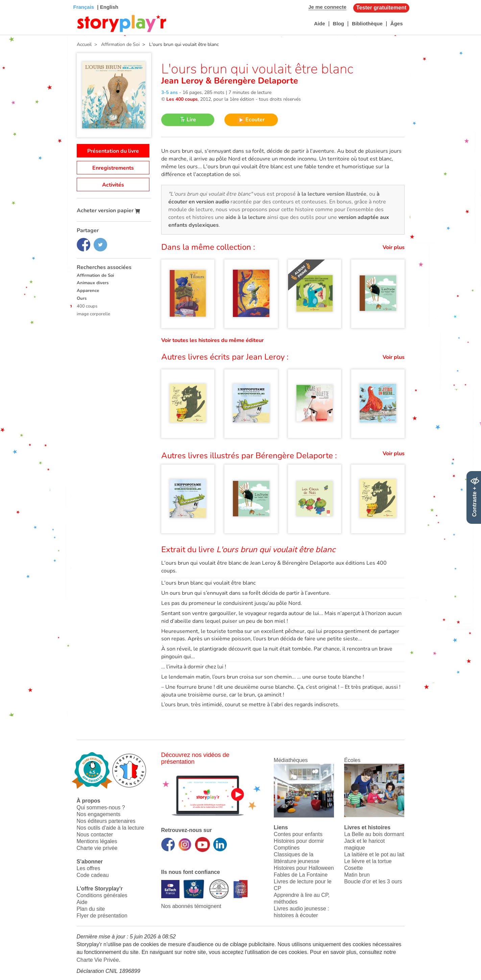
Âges (397, 23)
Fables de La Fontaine (301, 875)
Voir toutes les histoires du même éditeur (212, 340)
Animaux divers (93, 283)
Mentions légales (97, 841)
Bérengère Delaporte (255, 81)
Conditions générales (102, 895)
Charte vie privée (97, 848)
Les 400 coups (182, 99)
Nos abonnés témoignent (191, 906)
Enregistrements (113, 168)
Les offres (89, 868)
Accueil (84, 44)
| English (107, 7)
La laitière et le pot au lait (374, 854)
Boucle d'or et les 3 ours (373, 881)
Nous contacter (95, 835)
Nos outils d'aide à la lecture (111, 828)
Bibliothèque (367, 23)
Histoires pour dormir (299, 841)
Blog (339, 23)
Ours (82, 298)
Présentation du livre (113, 151)
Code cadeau (93, 875)
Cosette (353, 868)
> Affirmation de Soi (116, 44)
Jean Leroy (183, 81)
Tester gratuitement (381, 8)
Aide (320, 23)
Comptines (287, 848)
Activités (113, 185)
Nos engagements (99, 814)
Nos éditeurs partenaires (106, 821)
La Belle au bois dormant (374, 834)
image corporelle (93, 314)
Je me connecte (327, 7)
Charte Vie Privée (98, 960)
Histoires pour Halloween (304, 868)
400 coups (87, 306)
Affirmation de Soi (95, 275)
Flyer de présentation (102, 916)
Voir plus (394, 247)
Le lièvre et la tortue (368, 861)
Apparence (88, 291)
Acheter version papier (109, 211)
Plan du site (91, 909)
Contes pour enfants (298, 834)
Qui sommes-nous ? (101, 807)
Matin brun (357, 875)
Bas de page (14, 0)
